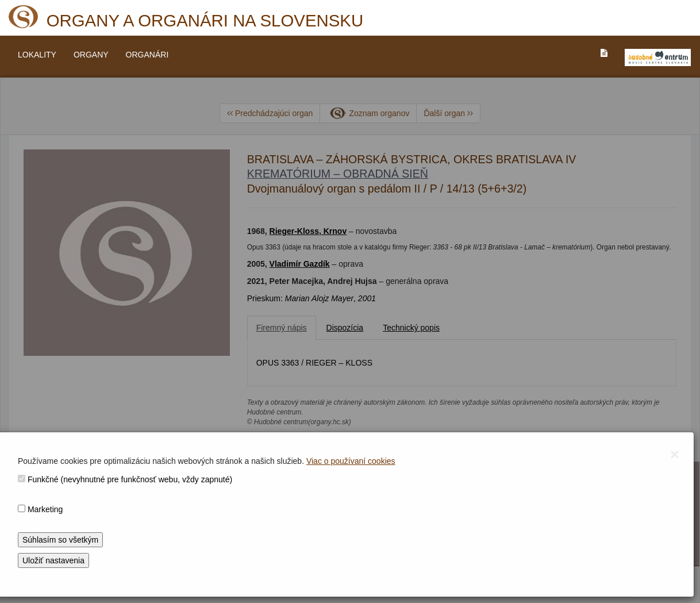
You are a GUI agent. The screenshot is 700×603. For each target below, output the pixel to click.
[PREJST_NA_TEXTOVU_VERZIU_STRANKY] (604, 53)
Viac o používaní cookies (351, 461)
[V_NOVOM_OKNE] (658, 57)
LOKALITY (37, 55)
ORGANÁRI (147, 55)
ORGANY (91, 55)
